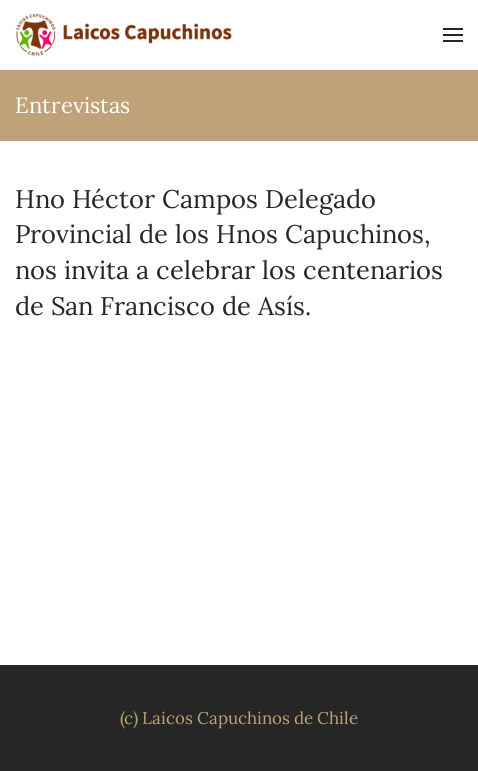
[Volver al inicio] (125, 35)
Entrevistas (72, 105)
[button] (453, 35)
